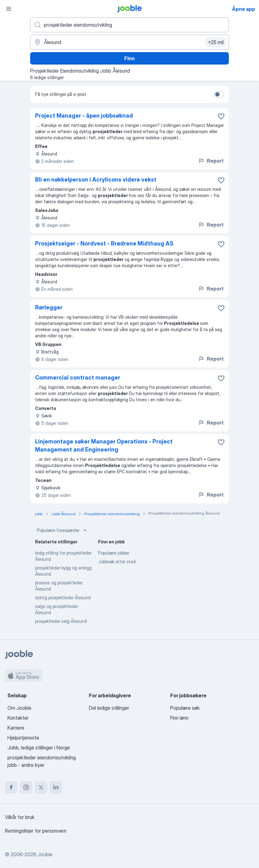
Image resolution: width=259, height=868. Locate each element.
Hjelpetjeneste (23, 738)
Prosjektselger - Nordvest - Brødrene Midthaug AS (104, 243)
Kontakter (18, 718)
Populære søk (185, 708)
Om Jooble (19, 708)
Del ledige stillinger (109, 708)
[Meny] (9, 9)
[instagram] (26, 787)
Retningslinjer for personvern (36, 831)
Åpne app (243, 9)
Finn (129, 58)
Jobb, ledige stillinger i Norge (39, 748)
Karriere (16, 728)
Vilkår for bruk (20, 817)
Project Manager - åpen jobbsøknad (84, 116)
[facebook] (11, 787)
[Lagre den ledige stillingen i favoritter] (221, 116)
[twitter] (41, 787)
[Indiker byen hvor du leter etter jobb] (129, 42)
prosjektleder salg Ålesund (61, 621)
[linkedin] (56, 787)
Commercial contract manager (78, 378)
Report (211, 161)
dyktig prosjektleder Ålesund (63, 598)
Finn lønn (179, 718)
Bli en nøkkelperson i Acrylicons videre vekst (96, 180)
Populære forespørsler (63, 530)
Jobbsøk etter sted (117, 562)
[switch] (219, 94)
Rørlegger (49, 307)
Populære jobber (114, 553)
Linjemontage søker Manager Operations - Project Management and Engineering (104, 445)
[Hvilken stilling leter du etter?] (129, 25)
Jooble (45, 854)
